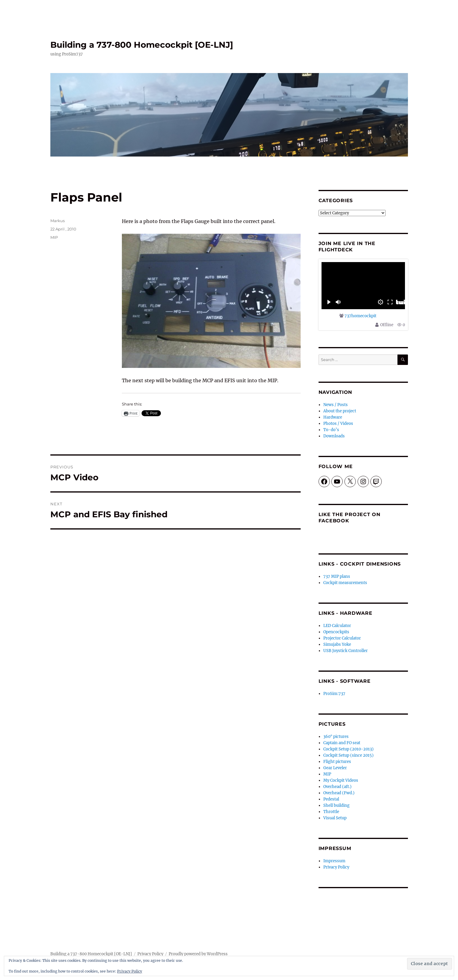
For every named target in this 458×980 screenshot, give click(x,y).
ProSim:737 (334, 694)
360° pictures (336, 737)
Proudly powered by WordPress (198, 954)
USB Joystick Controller (346, 651)
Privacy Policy (336, 867)
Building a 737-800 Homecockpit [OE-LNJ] (142, 45)
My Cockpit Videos (341, 780)
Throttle (331, 812)
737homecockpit (360, 316)
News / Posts (336, 405)
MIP (54, 237)
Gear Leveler (335, 768)
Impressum (334, 861)
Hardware (333, 417)
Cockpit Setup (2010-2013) (348, 749)
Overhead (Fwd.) (339, 793)
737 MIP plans (337, 576)
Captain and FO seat (342, 743)
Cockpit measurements (345, 583)
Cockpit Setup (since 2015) (348, 755)
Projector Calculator (342, 638)
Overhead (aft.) (337, 787)
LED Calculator (337, 626)
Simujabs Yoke (337, 644)
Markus (58, 221)
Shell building (336, 805)
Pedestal (331, 799)
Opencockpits (336, 632)
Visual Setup (335, 818)
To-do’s (331, 430)
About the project (340, 411)
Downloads (334, 436)
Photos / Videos (338, 424)
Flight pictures (337, 762)
